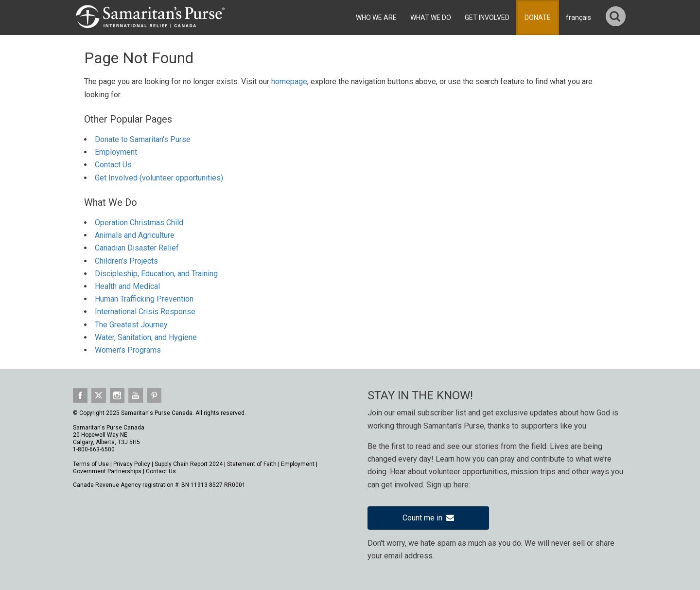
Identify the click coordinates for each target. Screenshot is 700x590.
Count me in (428, 518)
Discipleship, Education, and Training (156, 274)
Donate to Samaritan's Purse (143, 139)
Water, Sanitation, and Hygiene (146, 337)
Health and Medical (127, 286)
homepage (289, 81)
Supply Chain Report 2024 (189, 464)
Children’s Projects (126, 261)
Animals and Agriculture (135, 235)
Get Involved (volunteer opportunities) (159, 178)
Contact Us (113, 165)
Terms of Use (91, 464)
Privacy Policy (132, 464)
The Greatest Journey (131, 325)
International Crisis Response (145, 312)
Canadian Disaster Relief (137, 248)
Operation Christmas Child (139, 223)
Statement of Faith (252, 464)
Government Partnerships (107, 471)
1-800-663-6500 (94, 449)
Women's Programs (128, 350)
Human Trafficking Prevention (144, 299)
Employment (116, 152)
